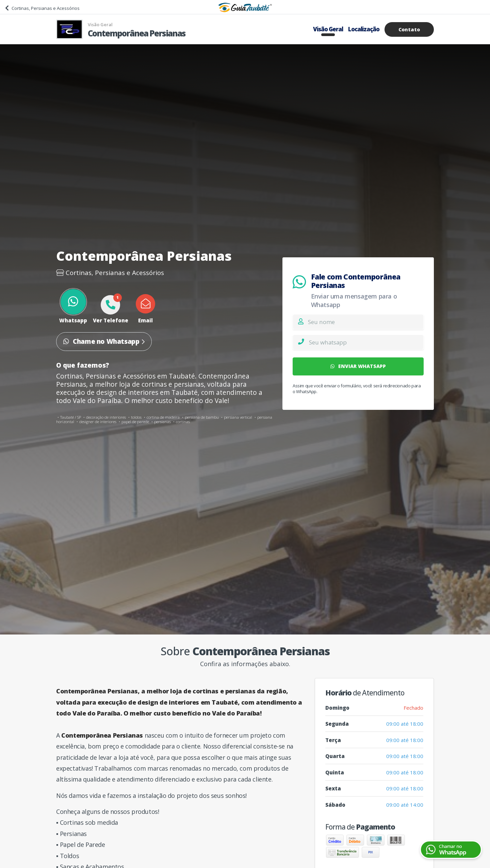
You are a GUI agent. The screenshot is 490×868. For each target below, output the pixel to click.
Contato (409, 29)
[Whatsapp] (366, 342)
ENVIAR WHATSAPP (358, 366)
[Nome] (366, 322)
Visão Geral (328, 29)
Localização (364, 29)
